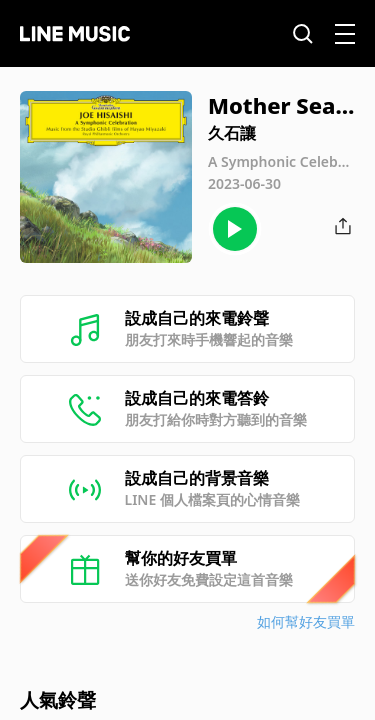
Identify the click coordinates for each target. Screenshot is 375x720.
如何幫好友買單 (306, 621)
